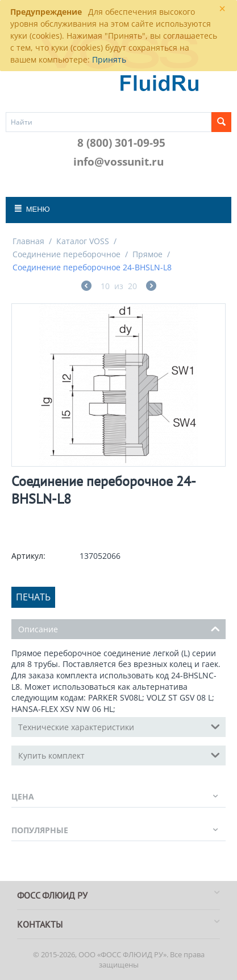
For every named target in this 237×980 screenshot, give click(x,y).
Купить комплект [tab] (119, 755)
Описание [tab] (119, 628)
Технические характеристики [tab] (119, 726)
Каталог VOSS (83, 241)
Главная (28, 241)
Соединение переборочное (66, 254)
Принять (109, 59)
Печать (33, 597)
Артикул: (28, 556)
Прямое (147, 254)
